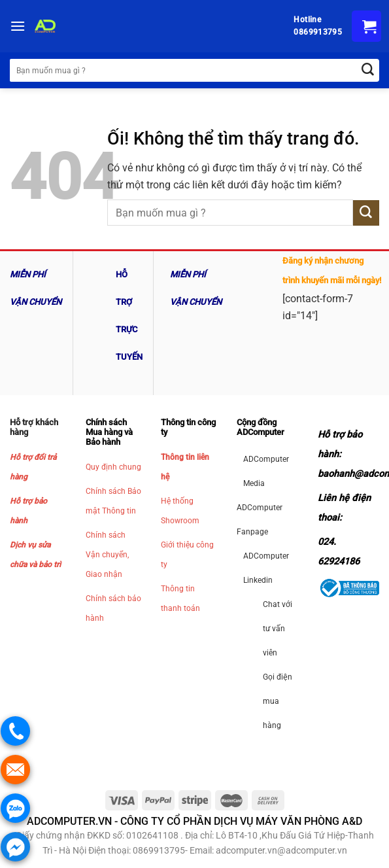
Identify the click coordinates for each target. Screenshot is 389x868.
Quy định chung (113, 467)
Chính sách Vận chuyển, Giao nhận (107, 555)
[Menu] (18, 26)
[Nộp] (366, 213)
